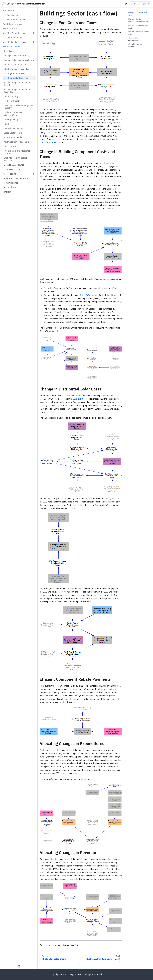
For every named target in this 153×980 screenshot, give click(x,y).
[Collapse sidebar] (19, 966)
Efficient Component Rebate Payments (139, 33)
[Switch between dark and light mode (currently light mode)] (126, 4)
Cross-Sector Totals (49, 142)
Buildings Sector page (89, 295)
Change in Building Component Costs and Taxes (139, 20)
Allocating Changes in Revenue (136, 45)
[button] (19, 28)
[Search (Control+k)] (140, 4)
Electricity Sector (80, 399)
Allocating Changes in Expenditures (136, 39)
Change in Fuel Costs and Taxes (137, 14)
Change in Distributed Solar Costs (138, 27)
